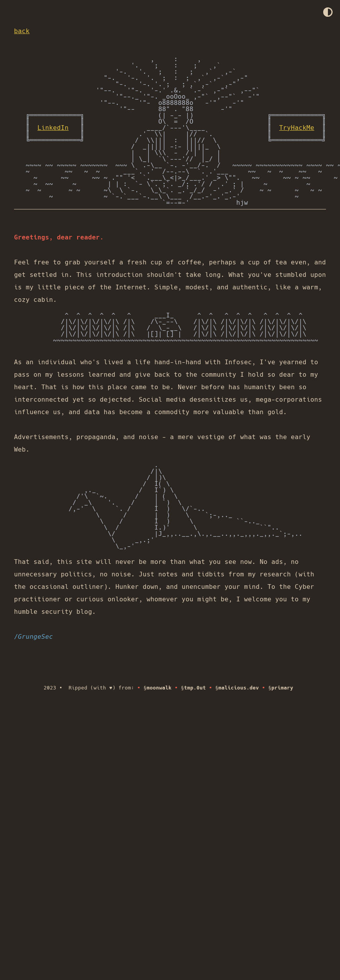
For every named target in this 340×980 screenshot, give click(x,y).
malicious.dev (239, 688)
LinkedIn (53, 128)
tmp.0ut (195, 688)
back (22, 31)
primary (282, 688)
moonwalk (159, 688)
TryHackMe (297, 128)
